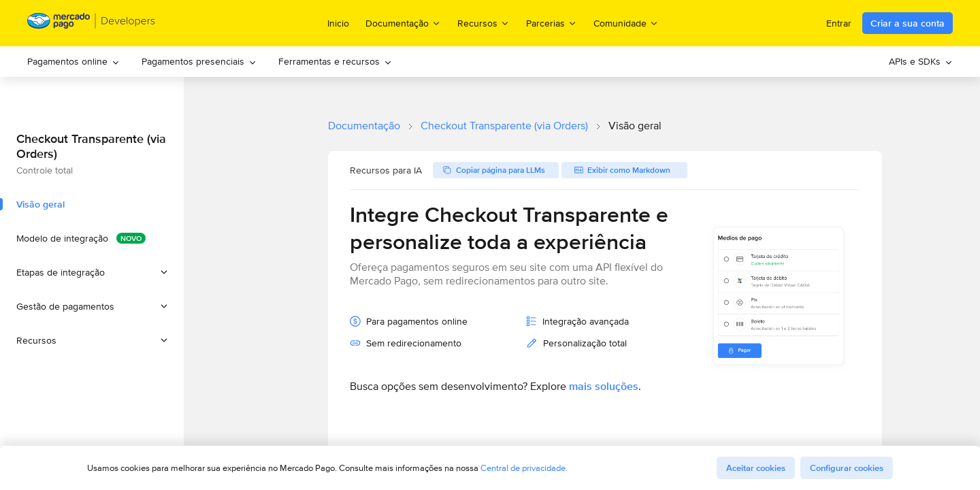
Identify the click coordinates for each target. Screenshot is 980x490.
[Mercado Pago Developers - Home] (92, 23)
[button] (92, 272)
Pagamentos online (73, 61)
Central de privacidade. (524, 468)
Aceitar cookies (756, 468)
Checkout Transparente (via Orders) (504, 126)
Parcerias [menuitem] (552, 23)
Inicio (338, 23)
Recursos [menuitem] (484, 23)
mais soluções (604, 386)
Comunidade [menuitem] (626, 23)
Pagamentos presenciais (199, 61)
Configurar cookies (847, 468)
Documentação (364, 126)
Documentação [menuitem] (403, 23)
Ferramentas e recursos (335, 61)
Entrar (839, 23)
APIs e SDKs (921, 61)
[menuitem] (73, 62)
